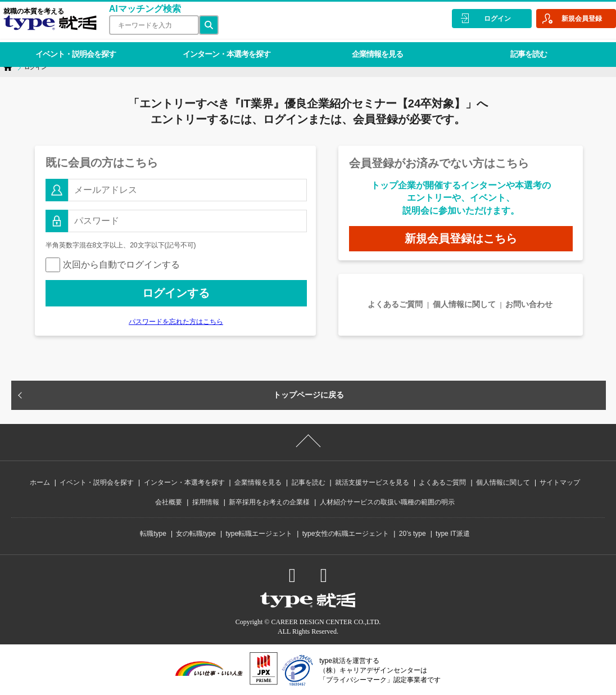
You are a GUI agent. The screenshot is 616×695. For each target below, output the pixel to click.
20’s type (413, 534)
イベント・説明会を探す (73, 47)
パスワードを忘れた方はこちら (176, 322)
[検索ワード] (151, 25)
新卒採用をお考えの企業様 (269, 502)
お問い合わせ (529, 304)
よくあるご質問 (395, 304)
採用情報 (206, 502)
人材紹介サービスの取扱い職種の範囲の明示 (387, 502)
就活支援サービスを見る (372, 482)
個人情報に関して (464, 304)
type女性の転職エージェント (346, 534)
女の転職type (196, 534)
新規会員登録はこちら (461, 238)
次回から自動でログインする (113, 265)
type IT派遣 (453, 534)
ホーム (40, 482)
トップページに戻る (309, 395)
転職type (153, 534)
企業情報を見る (367, 47)
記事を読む (515, 47)
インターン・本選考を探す (220, 47)
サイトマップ (560, 482)
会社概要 (169, 502)
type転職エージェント (259, 534)
